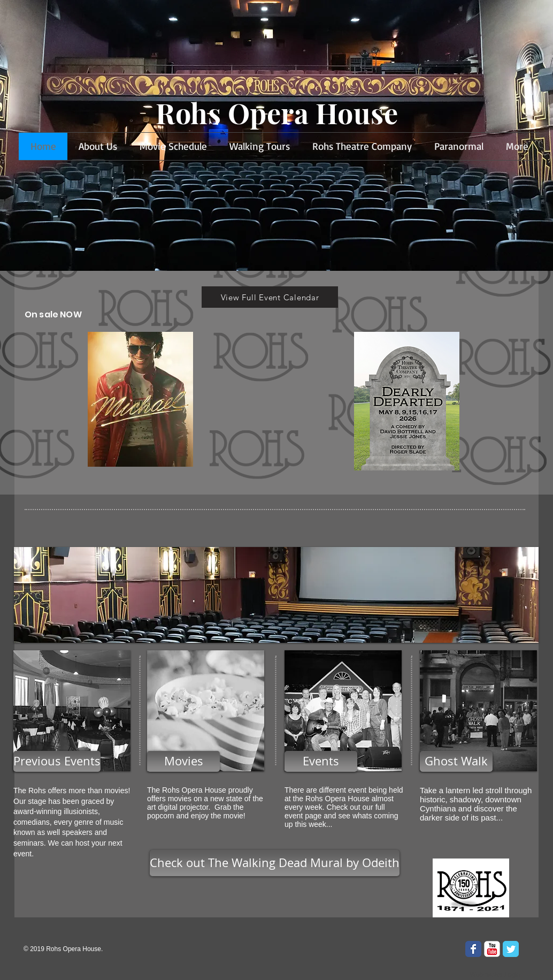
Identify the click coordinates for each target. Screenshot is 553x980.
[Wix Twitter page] (511, 949)
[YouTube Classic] (492, 949)
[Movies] (183, 761)
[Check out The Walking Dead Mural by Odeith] (275, 863)
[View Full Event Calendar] (270, 297)
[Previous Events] (57, 761)
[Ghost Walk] (456, 761)
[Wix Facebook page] (473, 949)
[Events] (321, 761)
